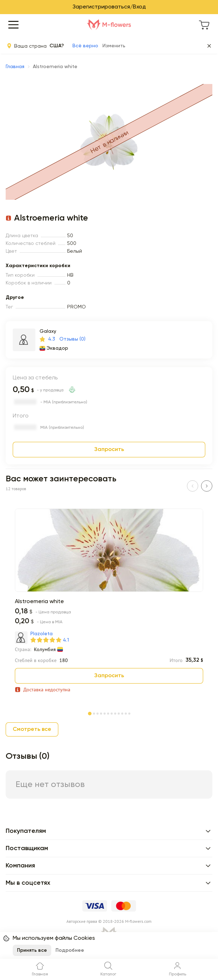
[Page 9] (119, 713)
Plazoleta (42, 634)
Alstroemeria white (39, 602)
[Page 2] (94, 713)
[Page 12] (129, 713)
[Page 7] (112, 713)
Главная (15, 67)
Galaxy (48, 331)
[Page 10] (122, 713)
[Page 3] (98, 713)
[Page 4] (101, 713)
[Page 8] (115, 713)
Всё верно (85, 46)
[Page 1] (90, 712)
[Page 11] (126, 713)
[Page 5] (105, 713)
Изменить (114, 46)
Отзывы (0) (72, 339)
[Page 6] (108, 713)
